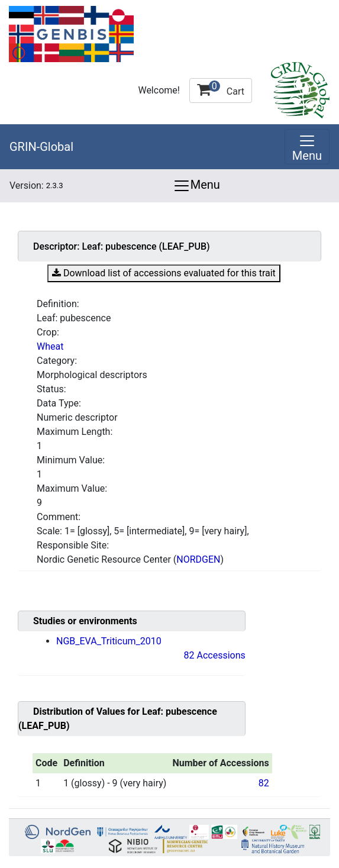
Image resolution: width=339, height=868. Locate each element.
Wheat (50, 346)
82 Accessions (215, 655)
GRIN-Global (41, 147)
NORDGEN (198, 559)
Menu (196, 186)
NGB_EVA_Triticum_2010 (109, 641)
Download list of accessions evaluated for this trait (164, 273)
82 (264, 783)
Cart (221, 89)
